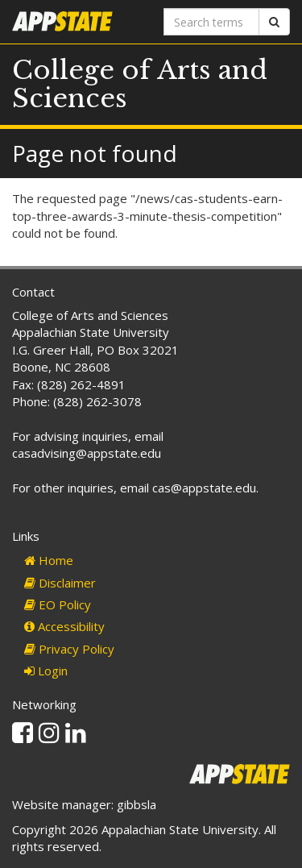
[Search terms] (212, 22)
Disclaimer (60, 583)
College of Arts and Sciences (140, 84)
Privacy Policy (69, 649)
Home (49, 560)
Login (46, 671)
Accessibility (64, 626)
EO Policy (58, 604)
